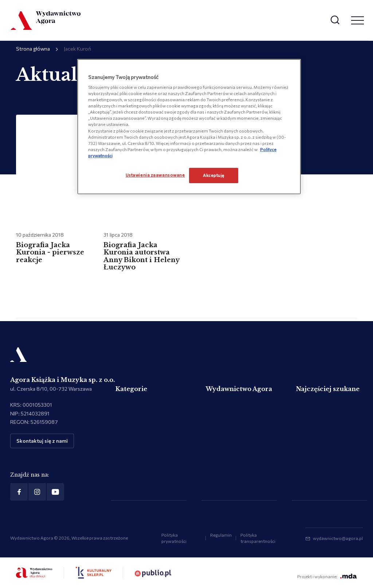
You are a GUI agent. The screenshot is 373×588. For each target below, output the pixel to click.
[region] (189, 127)
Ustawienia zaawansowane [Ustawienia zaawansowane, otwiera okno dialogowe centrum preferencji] (155, 175)
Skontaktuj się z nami (42, 441)
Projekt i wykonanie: (327, 576)
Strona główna (33, 49)
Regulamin (221, 535)
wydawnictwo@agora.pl (338, 538)
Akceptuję (214, 175)
